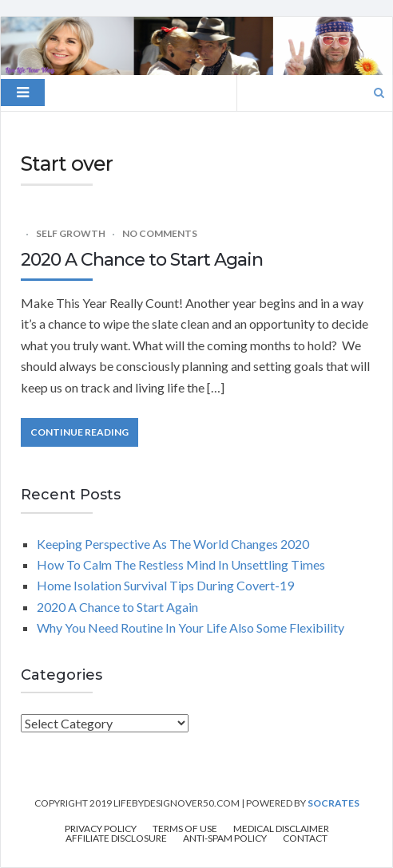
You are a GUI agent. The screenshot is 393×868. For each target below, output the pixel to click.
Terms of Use (185, 829)
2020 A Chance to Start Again (142, 260)
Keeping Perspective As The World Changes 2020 (173, 544)
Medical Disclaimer (281, 829)
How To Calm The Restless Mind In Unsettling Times (181, 564)
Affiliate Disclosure (116, 838)
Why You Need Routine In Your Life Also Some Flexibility (191, 627)
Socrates (333, 803)
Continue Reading (79, 432)
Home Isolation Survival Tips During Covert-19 (168, 585)
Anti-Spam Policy (225, 838)
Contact (305, 838)
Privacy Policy (101, 829)
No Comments (160, 233)
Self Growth (71, 233)
